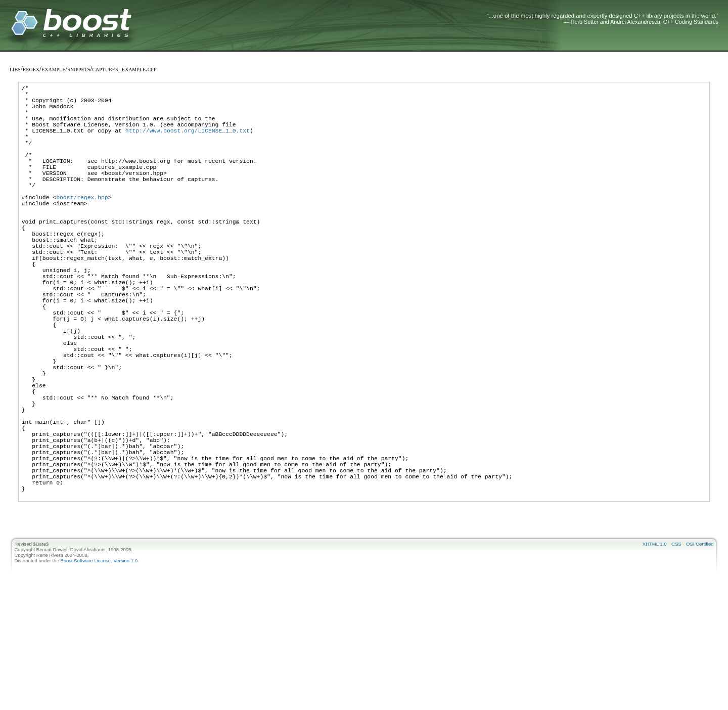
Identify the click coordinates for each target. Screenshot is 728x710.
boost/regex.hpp (82, 226)
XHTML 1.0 (655, 647)
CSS (676, 647)
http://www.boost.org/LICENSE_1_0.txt (188, 142)
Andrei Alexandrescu (635, 22)
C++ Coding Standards (691, 22)
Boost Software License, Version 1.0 (99, 664)
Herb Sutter (585, 22)
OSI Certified (700, 647)
